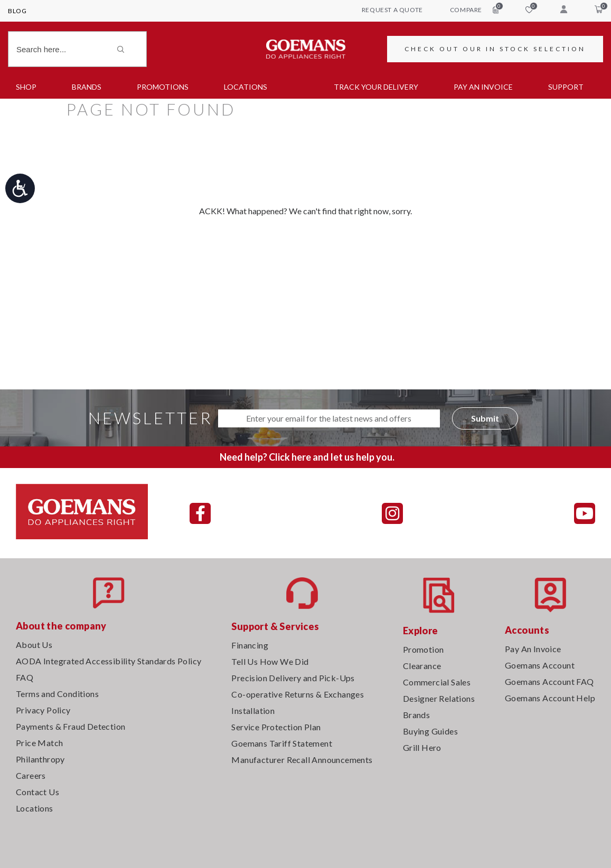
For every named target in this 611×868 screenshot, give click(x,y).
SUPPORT (566, 87)
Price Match (39, 743)
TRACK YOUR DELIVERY (376, 87)
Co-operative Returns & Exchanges (298, 694)
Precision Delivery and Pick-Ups (293, 678)
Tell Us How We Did (270, 661)
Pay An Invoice (533, 649)
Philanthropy (40, 759)
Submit (485, 418)
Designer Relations (439, 698)
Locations (246, 87)
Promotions (163, 87)
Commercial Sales (437, 682)
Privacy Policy (43, 710)
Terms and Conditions (57, 694)
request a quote (392, 10)
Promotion (424, 649)
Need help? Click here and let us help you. (307, 457)
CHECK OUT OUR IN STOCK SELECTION (495, 49)
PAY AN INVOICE (483, 87)
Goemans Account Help (550, 698)
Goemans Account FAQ (549, 681)
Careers (31, 775)
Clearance (422, 666)
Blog (17, 11)
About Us (34, 645)
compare (474, 9)
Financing (250, 645)
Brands (87, 87)
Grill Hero (422, 747)
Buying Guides (430, 731)
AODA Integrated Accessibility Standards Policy (109, 661)
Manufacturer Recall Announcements (302, 760)
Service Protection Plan (276, 727)
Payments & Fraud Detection (70, 726)
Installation (253, 710)
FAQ (25, 677)
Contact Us (37, 792)
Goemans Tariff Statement (282, 743)
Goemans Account (540, 665)
